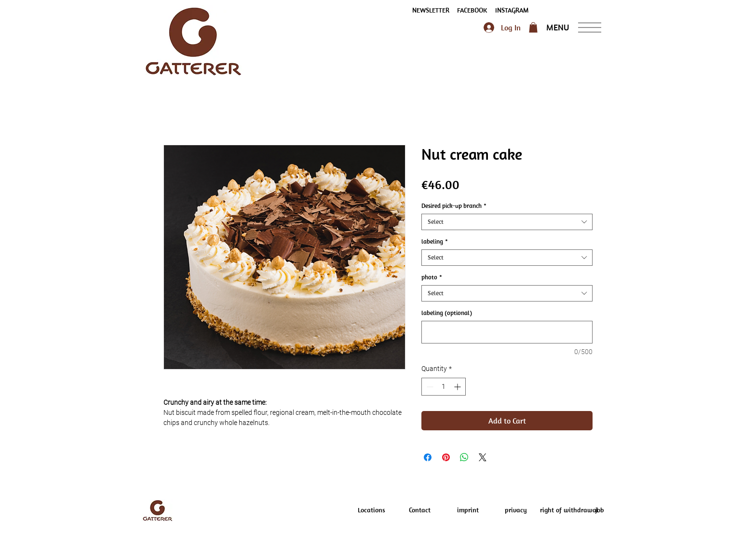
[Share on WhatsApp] (464, 457)
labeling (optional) (447, 313)
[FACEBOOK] (472, 11)
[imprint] (468, 510)
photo (432, 277)
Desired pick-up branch (454, 206)
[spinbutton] (444, 387)
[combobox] (507, 222)
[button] (431, 11)
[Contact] (419, 510)
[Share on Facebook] (428, 457)
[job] (599, 510)
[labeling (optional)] (507, 332)
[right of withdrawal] (569, 510)
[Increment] (458, 387)
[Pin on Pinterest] (446, 457)
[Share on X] (483, 457)
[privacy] (516, 510)
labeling (435, 242)
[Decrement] (429, 387)
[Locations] (371, 510)
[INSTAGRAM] (512, 11)
